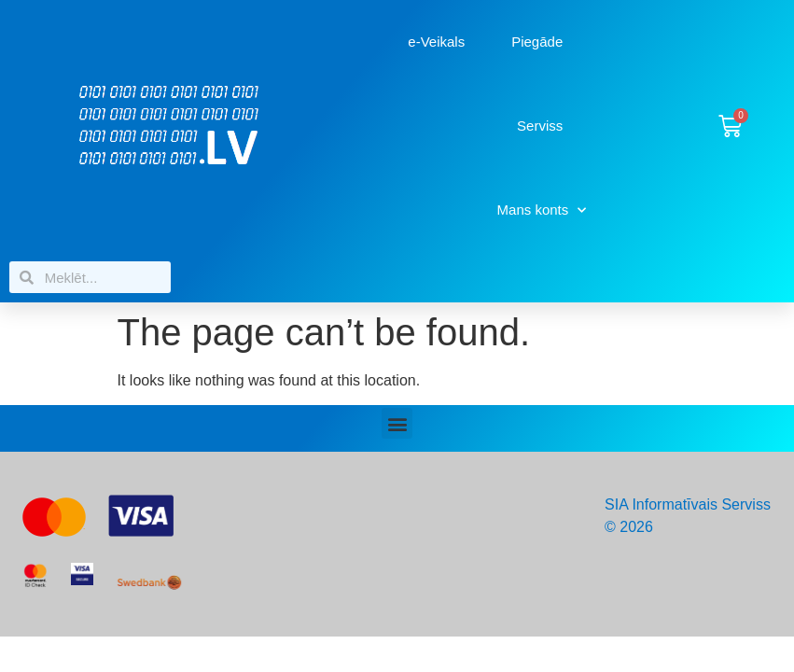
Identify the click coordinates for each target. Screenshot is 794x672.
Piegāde (537, 42)
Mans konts (542, 210)
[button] (397, 423)
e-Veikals (436, 42)
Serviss (540, 126)
